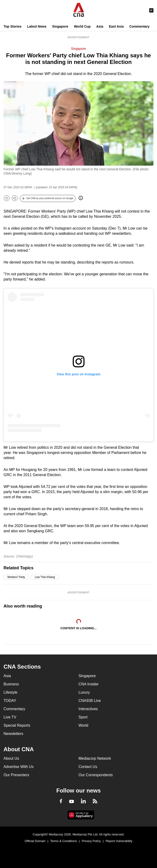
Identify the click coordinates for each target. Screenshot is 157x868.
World (84, 725)
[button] (48, 198)
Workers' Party (16, 577)
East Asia (116, 26)
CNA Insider (89, 684)
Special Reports (17, 725)
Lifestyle (11, 692)
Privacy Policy (91, 841)
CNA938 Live (90, 701)
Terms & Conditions (64, 841)
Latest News (37, 26)
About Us (11, 758)
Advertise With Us (19, 767)
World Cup (82, 26)
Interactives (88, 709)
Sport (83, 717)
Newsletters (13, 734)
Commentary (140, 26)
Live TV (10, 717)
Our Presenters (16, 775)
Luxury (84, 692)
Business (11, 684)
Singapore (60, 26)
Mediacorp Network (95, 758)
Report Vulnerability (119, 841)
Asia (100, 26)
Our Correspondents (96, 775)
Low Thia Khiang (45, 577)
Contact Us (88, 767)
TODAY (10, 701)
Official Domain (35, 841)
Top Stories (13, 26)
